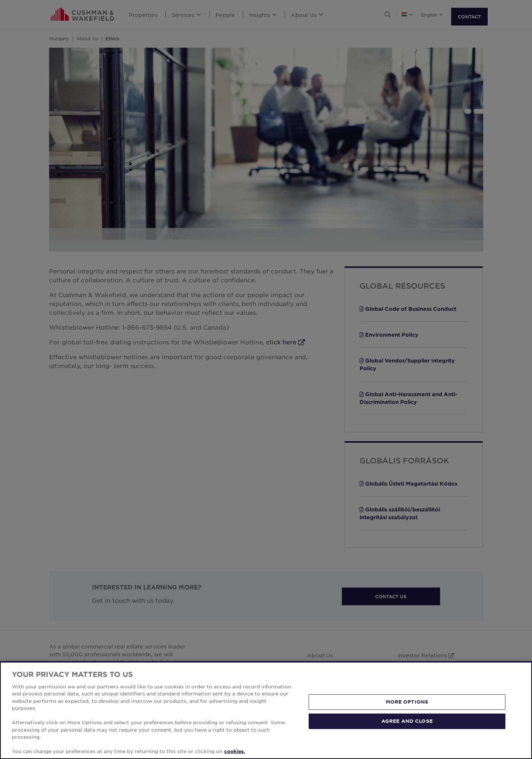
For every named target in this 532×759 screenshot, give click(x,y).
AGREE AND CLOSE (407, 721)
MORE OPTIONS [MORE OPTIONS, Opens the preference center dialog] (407, 702)
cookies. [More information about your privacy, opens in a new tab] (235, 751)
